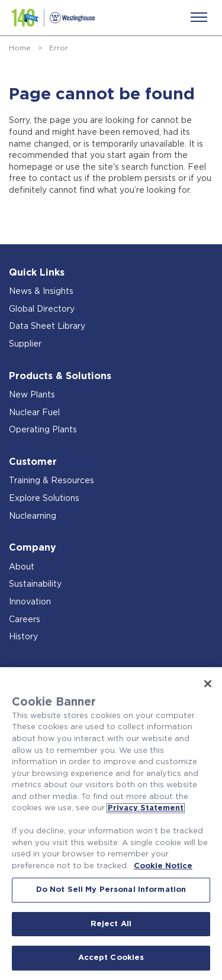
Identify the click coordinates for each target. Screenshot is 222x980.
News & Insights (41, 292)
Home (20, 48)
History (23, 637)
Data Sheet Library (47, 326)
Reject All (111, 924)
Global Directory (42, 309)
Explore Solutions (44, 499)
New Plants (32, 395)
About (22, 567)
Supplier (25, 344)
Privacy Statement (146, 808)
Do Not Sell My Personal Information (111, 890)
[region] (111, 824)
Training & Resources (52, 481)
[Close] (208, 684)
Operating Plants (43, 430)
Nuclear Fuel (34, 413)
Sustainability (35, 584)
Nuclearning (33, 516)
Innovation (30, 602)
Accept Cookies (111, 958)
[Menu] (199, 17)
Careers (25, 620)
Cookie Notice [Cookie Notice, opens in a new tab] (163, 866)
